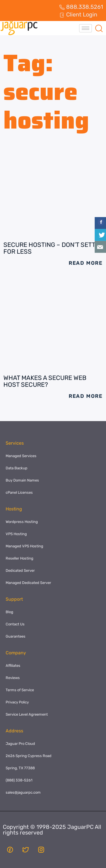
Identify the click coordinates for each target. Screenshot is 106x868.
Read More (86, 263)
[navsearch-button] (99, 28)
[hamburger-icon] (86, 28)
